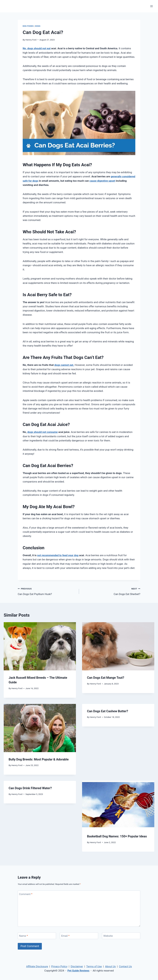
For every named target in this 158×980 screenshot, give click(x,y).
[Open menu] (151, 6)
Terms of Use (94, 966)
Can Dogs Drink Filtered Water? (30, 788)
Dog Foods (28, 26)
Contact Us (125, 966)
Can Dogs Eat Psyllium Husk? (47, 591)
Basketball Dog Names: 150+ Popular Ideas (117, 836)
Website (108, 936)
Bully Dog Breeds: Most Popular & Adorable (39, 759)
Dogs (38, 26)
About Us (110, 966)
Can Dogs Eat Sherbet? (111, 591)
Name (24, 936)
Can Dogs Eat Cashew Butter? (108, 711)
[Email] (79, 936)
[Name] (37, 936)
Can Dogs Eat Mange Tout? (106, 678)
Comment (26, 894)
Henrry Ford (31, 40)
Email (65, 936)
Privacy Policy (59, 966)
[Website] (121, 936)
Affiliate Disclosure (37, 966)
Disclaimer (77, 966)
